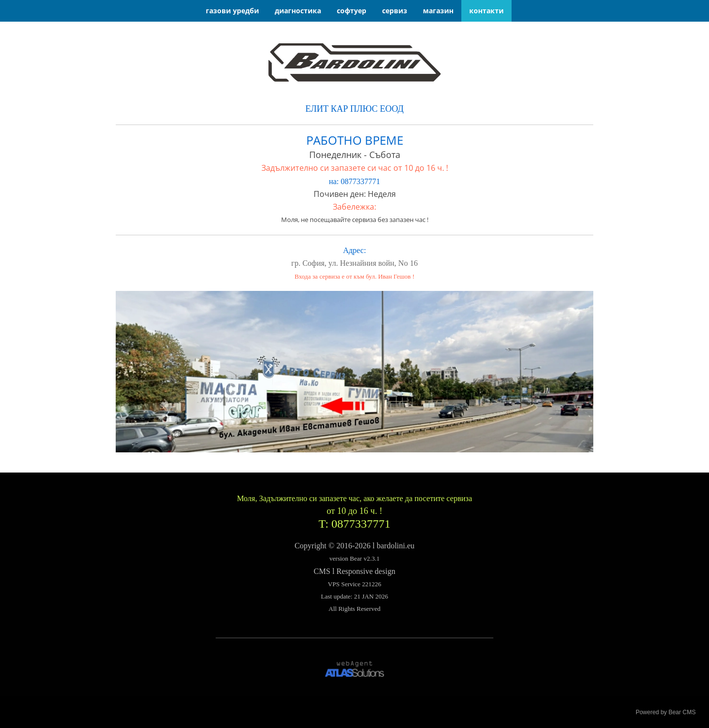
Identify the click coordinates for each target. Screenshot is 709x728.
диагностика (298, 11)
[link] (354, 63)
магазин (438, 11)
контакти (486, 11)
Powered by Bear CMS (666, 712)
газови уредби (232, 11)
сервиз (395, 11)
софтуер (352, 11)
